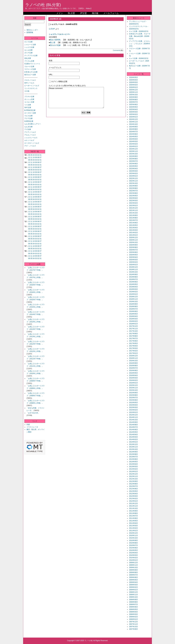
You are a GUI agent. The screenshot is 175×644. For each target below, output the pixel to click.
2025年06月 (133, 105)
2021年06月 (133, 223)
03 (36, 155)
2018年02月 (133, 321)
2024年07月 (133, 132)
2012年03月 (133, 496)
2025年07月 (133, 102)
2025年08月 (133, 100)
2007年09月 (133, 629)
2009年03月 (133, 585)
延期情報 (30, 32)
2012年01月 (133, 501)
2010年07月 (133, 545)
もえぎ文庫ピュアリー (33, 124)
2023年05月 (133, 166)
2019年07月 (133, 279)
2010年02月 (133, 558)
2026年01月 (133, 87)
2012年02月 (133, 499)
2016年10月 (133, 361)
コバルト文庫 (29, 102)
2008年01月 (133, 619)
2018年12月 (133, 297)
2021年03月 (133, 230)
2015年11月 (133, 388)
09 (36, 157)
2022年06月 (133, 193)
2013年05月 (133, 462)
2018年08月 (133, 306)
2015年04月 (133, 405)
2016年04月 (133, 375)
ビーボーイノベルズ (32, 86)
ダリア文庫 (28, 53)
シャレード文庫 (30, 45)
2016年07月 (133, 368)
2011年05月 (133, 521)
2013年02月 (133, 469)
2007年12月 (133, 622)
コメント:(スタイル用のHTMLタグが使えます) (67, 86)
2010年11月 (133, 536)
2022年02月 (133, 203)
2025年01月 (133, 117)
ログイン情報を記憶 (58, 81)
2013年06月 (133, 459)
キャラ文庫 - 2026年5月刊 (139, 58)
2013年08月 (133, 454)
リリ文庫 (28, 105)
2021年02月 (133, 233)
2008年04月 (133, 612)
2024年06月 (133, 134)
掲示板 (95, 13)
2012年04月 (133, 494)
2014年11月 (133, 417)
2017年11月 (133, 329)
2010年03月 (133, 555)
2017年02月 (133, 351)
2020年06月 (133, 252)
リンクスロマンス (31, 88)
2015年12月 (133, 385)
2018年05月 (133, 314)
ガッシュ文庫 (29, 99)
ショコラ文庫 (29, 47)
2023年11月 (133, 151)
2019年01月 (133, 294)
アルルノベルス (30, 135)
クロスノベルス (30, 80)
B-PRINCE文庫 (30, 110)
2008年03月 (133, 614)
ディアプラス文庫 (31, 56)
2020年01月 (133, 265)
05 (31, 155)
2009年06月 (133, 577)
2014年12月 (133, 415)
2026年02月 (133, 85)
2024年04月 (133, 139)
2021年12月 (133, 208)
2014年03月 (133, 437)
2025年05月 (133, 107)
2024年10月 (133, 124)
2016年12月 (133, 356)
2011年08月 (133, 513)
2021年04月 (133, 228)
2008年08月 (133, 602)
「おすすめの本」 (33, 413)
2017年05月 (133, 343)
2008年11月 (133, 595)
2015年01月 (133, 412)
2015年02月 (133, 410)
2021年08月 (133, 218)
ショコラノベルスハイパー (59, 34)
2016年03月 (133, 378)
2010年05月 (133, 550)
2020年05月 (133, 255)
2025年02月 (133, 114)
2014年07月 (133, 427)
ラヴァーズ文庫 (30, 69)
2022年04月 (133, 198)
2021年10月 (133, 213)
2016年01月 (133, 383)
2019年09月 (133, 274)
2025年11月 (133, 92)
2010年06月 (133, 548)
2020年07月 (133, 250)
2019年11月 (133, 270)
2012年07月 (133, 486)
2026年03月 (133, 82)
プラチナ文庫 (29, 97)
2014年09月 (133, 422)
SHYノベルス (29, 83)
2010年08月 (133, 543)
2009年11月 (133, 565)
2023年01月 (133, 176)
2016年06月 (133, 371)
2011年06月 (133, 518)
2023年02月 (133, 173)
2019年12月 (133, 267)
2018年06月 (133, 311)
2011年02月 (133, 528)
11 (31, 157)
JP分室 (83, 13)
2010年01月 (133, 560)
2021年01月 (133, 235)
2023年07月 (133, 161)
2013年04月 (133, 464)
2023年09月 (133, 156)
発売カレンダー (32, 30)
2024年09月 (133, 127)
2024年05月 (133, 137)
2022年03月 (133, 201)
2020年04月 (133, 257)
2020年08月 (133, 247)
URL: (51, 74)
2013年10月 (133, 449)
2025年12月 (133, 90)
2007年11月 (133, 624)
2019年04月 (133, 287)
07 (41, 157)
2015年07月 (133, 398)
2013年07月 (133, 457)
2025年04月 (133, 109)
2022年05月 (133, 196)
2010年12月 (133, 533)
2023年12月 (133, 149)
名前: (51, 61)
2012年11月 (133, 476)
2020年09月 (133, 245)
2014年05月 (133, 432)
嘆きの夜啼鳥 (55, 40)
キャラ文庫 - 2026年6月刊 (139, 31)
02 (38, 155)
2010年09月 (133, 540)
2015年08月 (133, 395)
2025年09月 (133, 97)
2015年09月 (133, 393)
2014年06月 (133, 430)
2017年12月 (133, 326)
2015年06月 (133, 400)
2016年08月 (133, 366)
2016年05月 (133, 373)
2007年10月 (133, 627)
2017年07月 (133, 338)
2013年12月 (133, 444)
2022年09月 (133, 186)
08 (38, 157)
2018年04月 (133, 316)
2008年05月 (133, 609)
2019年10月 (133, 272)
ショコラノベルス (31, 138)
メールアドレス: (55, 68)
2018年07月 (133, 309)
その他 (27, 91)
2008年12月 (133, 592)
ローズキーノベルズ (32, 143)
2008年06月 (133, 607)
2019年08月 (133, 277)
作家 (28, 425)
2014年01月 (133, 442)
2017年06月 (133, 341)
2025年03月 (133, 112)
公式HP (52, 29)
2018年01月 (133, 324)
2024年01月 (133, 146)
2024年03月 (133, 141)
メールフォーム (111, 13)
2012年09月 (133, 481)
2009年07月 (133, 575)
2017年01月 (133, 353)
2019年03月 (133, 289)
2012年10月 (133, 479)
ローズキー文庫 (30, 113)
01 (41, 155)
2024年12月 (133, 119)
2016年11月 (133, 358)
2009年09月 (133, 570)
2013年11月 (133, 447)
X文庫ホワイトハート (32, 64)
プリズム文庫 (29, 61)
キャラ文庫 (28, 42)
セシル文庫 (28, 50)
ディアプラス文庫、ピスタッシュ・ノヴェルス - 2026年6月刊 (140, 44)
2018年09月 (133, 304)
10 (34, 157)
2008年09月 (133, 600)
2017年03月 (133, 348)
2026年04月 (133, 80)
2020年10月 (133, 242)
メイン (60, 13)
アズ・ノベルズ (30, 146)
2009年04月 (133, 582)
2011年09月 (133, 511)
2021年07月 (133, 220)
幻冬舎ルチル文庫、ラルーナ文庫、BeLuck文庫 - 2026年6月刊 (140, 36)
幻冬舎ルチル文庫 (31, 72)
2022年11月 (133, 181)
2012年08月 (133, 484)
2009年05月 (133, 580)
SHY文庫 (28, 108)
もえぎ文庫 (28, 127)
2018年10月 (133, 302)
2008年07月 (133, 604)
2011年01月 (133, 531)
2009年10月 (133, 568)
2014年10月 (133, 420)
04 (34, 155)
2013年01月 (133, 471)
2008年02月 (133, 617)
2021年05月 (133, 225)
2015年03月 (133, 407)
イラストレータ (32, 427)
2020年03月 (133, 260)
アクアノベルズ (30, 132)
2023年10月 (133, 154)
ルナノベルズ (29, 140)
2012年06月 (133, 489)
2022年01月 (133, 205)
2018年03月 (133, 319)
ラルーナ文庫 (29, 66)
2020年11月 (133, 240)
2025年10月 (133, 95)
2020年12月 (133, 238)
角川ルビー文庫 (30, 75)
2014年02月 (133, 439)
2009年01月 (133, 590)
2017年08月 (133, 336)
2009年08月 (133, 572)
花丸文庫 (28, 58)
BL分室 (71, 13)
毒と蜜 (53, 42)
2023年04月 (133, 169)
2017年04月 (133, 346)
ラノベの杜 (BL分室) (43, 5)
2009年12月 (133, 563)
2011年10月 (133, 508)
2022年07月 (133, 191)
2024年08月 (133, 129)
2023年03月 (133, 171)
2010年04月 (133, 553)
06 (29, 155)
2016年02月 (133, 380)
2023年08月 (133, 159)
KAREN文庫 (29, 121)
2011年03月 (133, 526)
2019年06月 (133, 282)
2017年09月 (133, 334)
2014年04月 (133, 435)
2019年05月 (133, 284)
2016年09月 (133, 363)
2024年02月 (133, 144)
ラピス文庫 (28, 116)
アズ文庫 (28, 129)
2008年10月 (133, 597)
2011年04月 (133, 523)
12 (29, 157)
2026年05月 (133, 77)
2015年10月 (133, 390)
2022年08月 (133, 188)
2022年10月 (133, 183)
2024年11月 (133, 122)
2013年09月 (133, 452)
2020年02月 (133, 262)
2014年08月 (133, 425)
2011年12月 (133, 503)
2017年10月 (133, 331)
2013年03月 (133, 467)
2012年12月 (133, 474)
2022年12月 (133, 178)
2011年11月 (133, 506)
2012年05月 (133, 491)
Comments (117, 50)
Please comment (76, 98)
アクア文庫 (28, 118)
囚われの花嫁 (55, 45)
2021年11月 (133, 210)
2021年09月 (133, 215)
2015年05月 (133, 403)
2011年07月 (133, 516)
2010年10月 (133, 538)
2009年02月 (133, 587)
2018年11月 (133, 299)
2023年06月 (133, 164)
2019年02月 (133, 292)
